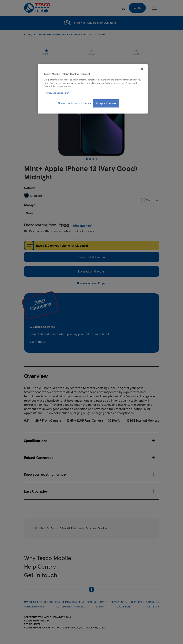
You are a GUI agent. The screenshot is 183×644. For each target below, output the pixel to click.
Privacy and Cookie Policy (57, 93)
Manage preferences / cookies (74, 103)
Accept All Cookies (106, 103)
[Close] (142, 69)
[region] (93, 89)
